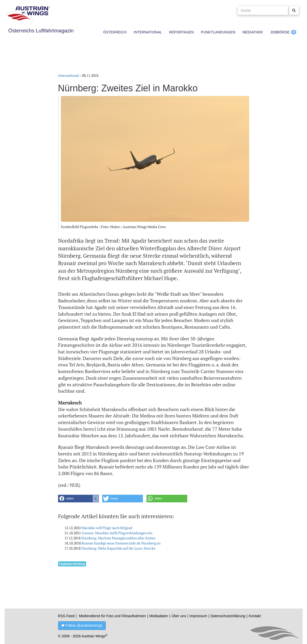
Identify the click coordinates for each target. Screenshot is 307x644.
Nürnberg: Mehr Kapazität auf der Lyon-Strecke (118, 548)
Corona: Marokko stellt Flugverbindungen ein (117, 533)
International (148, 32)
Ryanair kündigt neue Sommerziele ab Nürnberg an (121, 543)
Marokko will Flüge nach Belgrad (107, 528)
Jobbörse (280, 32)
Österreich (115, 32)
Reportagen (182, 32)
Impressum (198, 616)
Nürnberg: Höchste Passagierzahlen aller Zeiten (118, 538)
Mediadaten (159, 616)
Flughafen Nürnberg (72, 564)
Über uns (179, 616)
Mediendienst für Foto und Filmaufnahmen (112, 616)
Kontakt (255, 616)
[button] (78, 499)
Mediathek (253, 32)
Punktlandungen (218, 32)
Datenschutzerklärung (228, 616)
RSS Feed (66, 616)
